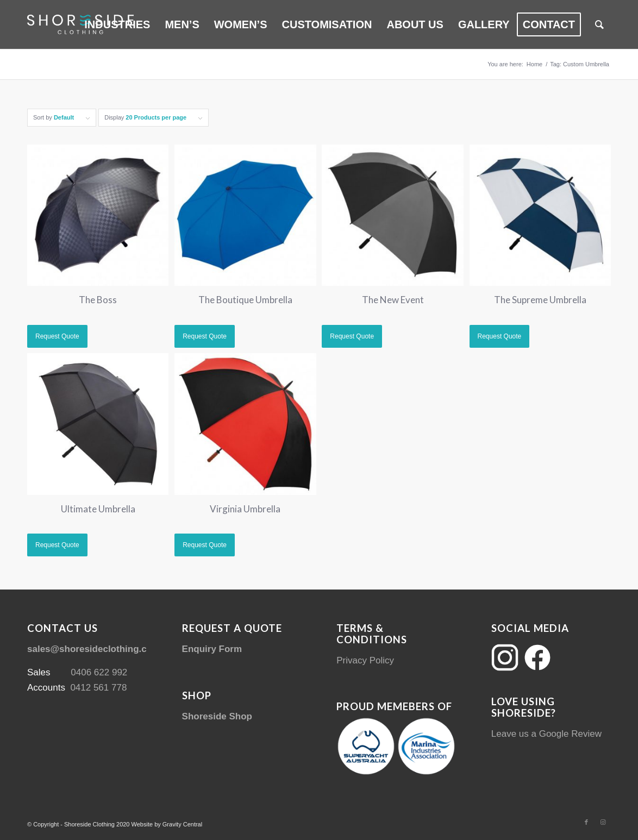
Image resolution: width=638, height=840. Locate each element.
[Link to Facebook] (586, 822)
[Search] (599, 24)
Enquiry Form (212, 649)
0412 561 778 (98, 688)
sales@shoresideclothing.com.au (101, 649)
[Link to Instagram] (603, 822)
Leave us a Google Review (546, 734)
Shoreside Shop (217, 716)
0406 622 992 (99, 672)
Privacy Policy (365, 660)
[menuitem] (117, 24)
